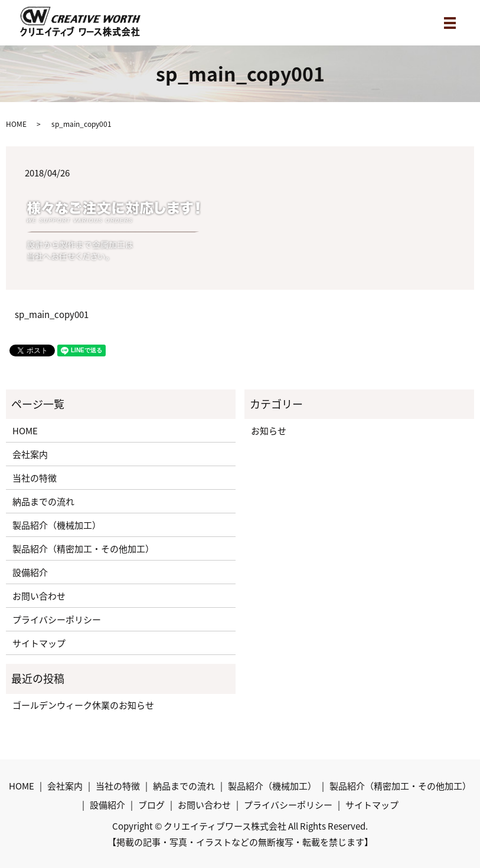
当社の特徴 (35, 478)
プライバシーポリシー (57, 620)
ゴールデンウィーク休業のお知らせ (83, 705)
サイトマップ (39, 643)
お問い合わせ (39, 596)
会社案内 (30, 454)
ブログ (151, 805)
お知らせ (269, 431)
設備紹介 (30, 572)
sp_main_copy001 (52, 315)
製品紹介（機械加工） (57, 525)
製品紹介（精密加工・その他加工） (83, 549)
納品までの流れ (43, 502)
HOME (16, 124)
